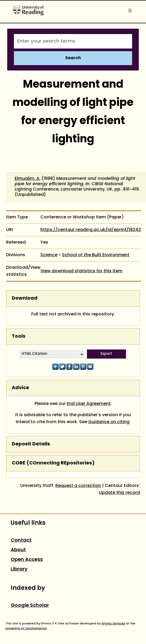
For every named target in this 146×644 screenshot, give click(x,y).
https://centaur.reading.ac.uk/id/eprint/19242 (91, 230)
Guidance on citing (109, 422)
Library (19, 569)
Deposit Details (31, 444)
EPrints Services (113, 624)
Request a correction (78, 486)
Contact (21, 540)
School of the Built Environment (96, 255)
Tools (19, 336)
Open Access (27, 560)
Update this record (119, 493)
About (18, 550)
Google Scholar (30, 606)
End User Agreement (89, 404)
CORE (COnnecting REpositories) (53, 463)
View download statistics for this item (81, 271)
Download (25, 298)
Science (49, 255)
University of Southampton (26, 628)
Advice (20, 388)
